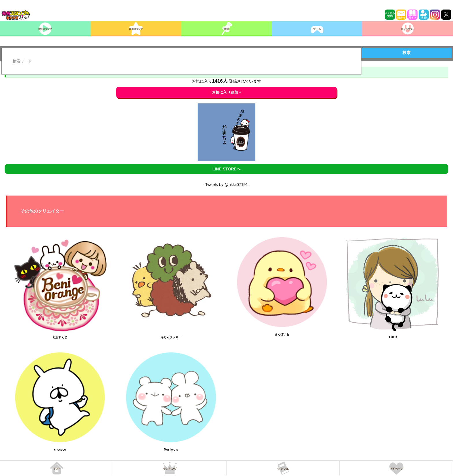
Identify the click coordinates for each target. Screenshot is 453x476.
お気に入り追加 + (227, 92)
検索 (406, 53)
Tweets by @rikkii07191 (226, 185)
